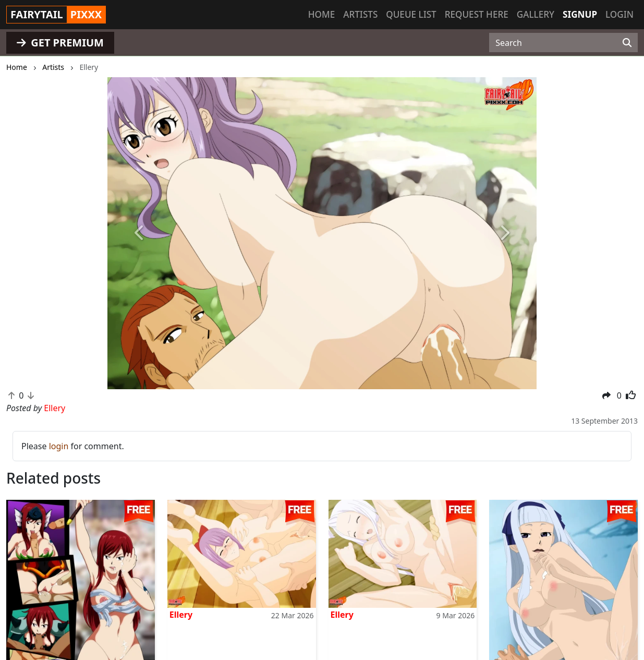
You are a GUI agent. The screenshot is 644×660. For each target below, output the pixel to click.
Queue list (411, 14)
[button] (139, 233)
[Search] (627, 43)
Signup (580, 14)
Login (619, 14)
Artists (360, 14)
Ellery (181, 615)
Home (321, 14)
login (59, 446)
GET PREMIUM (60, 43)
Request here (477, 14)
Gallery (536, 14)
